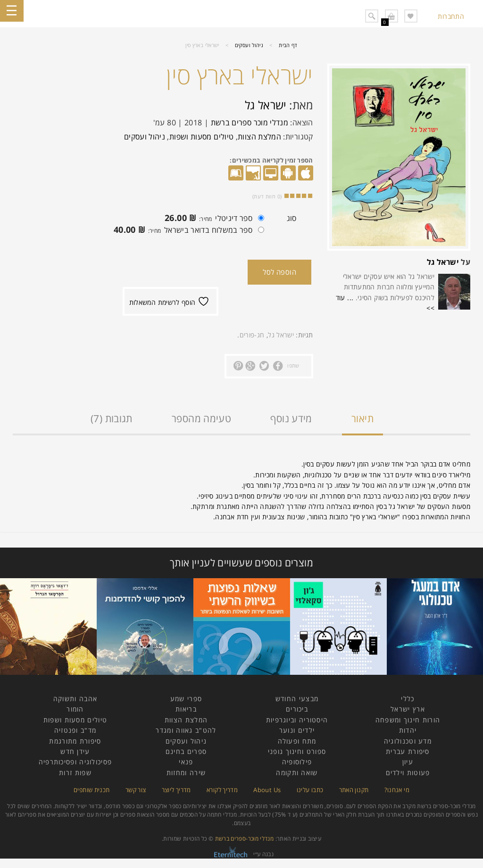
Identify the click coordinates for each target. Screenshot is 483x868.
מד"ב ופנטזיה (75, 730)
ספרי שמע (186, 699)
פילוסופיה (297, 762)
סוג (292, 218)
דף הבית (288, 45)
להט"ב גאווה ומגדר (186, 730)
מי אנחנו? (397, 790)
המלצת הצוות (259, 137)
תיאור (362, 418)
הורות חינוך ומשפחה (408, 720)
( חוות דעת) (267, 196)
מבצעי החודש (297, 699)
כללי (408, 699)
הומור (75, 709)
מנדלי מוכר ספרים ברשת (250, 123)
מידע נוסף (291, 418)
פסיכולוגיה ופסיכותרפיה (75, 762)
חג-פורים (252, 335)
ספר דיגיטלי (212, 219)
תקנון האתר (354, 790)
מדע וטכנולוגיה (408, 741)
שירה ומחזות (186, 773)
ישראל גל (443, 262)
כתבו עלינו (310, 790)
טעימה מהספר (201, 418)
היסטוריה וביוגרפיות (297, 720)
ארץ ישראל (408, 709)
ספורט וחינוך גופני (297, 751)
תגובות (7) (112, 418)
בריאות (186, 709)
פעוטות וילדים (408, 773)
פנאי (186, 762)
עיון (408, 762)
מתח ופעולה (297, 741)
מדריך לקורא (222, 790)
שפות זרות (75, 773)
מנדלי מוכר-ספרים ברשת (245, 839)
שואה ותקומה (297, 773)
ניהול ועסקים (249, 45)
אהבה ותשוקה (75, 699)
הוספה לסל (279, 272)
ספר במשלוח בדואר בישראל (187, 231)
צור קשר (136, 790)
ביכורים (297, 709)
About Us (267, 790)
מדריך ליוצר (176, 790)
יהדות (408, 730)
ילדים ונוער (297, 730)
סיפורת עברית (408, 751)
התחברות (451, 16)
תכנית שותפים (92, 790)
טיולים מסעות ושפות (201, 137)
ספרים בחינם (186, 751)
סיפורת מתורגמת (75, 741)
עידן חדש (75, 751)
